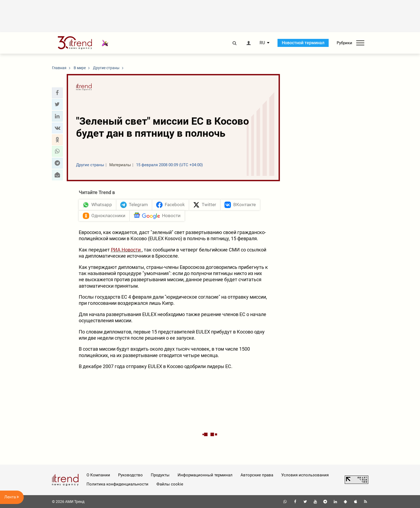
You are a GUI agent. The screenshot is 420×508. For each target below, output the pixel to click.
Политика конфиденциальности (117, 484)
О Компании (98, 475)
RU (262, 43)
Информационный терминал (205, 475)
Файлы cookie (170, 484)
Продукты (160, 475)
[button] (57, 93)
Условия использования (305, 475)
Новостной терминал (303, 43)
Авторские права (257, 475)
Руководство (130, 475)
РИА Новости (126, 250)
